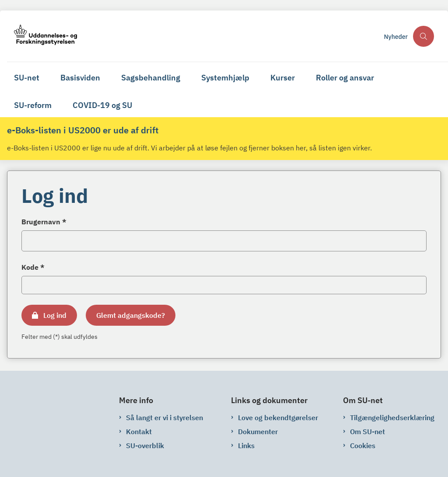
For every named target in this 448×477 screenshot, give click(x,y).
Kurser (283, 78)
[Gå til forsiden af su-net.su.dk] (193, 36)
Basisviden (80, 78)
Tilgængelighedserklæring (392, 418)
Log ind (55, 315)
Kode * (33, 267)
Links (246, 446)
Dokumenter (258, 432)
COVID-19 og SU (102, 105)
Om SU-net (367, 432)
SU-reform (33, 105)
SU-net (27, 78)
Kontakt (139, 432)
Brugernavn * (44, 222)
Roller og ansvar (345, 78)
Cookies (363, 446)
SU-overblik (145, 446)
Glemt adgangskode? (131, 315)
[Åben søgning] (423, 36)
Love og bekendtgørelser (278, 418)
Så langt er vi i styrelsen (164, 418)
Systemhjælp (225, 78)
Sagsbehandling (151, 78)
